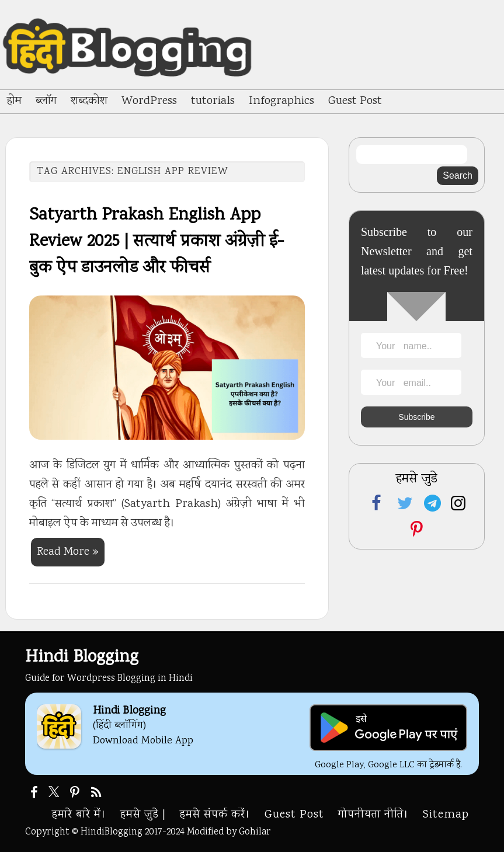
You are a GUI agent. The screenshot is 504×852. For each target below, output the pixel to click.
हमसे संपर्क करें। (215, 815)
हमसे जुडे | (143, 815)
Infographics (281, 101)
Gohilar (255, 832)
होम (14, 101)
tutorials (213, 101)
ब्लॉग (46, 101)
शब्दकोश (89, 101)
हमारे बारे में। (79, 815)
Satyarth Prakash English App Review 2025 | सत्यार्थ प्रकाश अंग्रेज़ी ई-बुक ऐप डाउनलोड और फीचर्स (157, 242)
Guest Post (355, 101)
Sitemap (446, 815)
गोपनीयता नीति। (373, 815)
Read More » (68, 552)
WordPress (149, 101)
